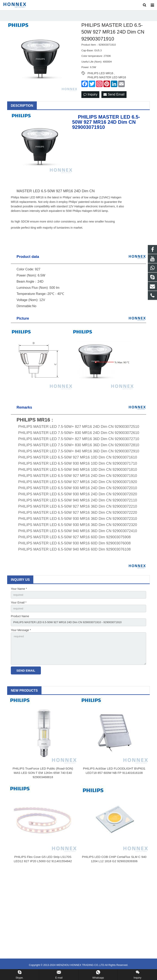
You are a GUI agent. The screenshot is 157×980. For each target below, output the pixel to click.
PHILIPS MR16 (33, 423)
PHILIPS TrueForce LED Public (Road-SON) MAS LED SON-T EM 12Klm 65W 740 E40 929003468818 (43, 779)
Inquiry (90, 98)
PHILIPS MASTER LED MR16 (107, 81)
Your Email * (19, 607)
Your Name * (19, 592)
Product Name (20, 621)
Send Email (114, 98)
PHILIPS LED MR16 (100, 77)
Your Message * (21, 635)
